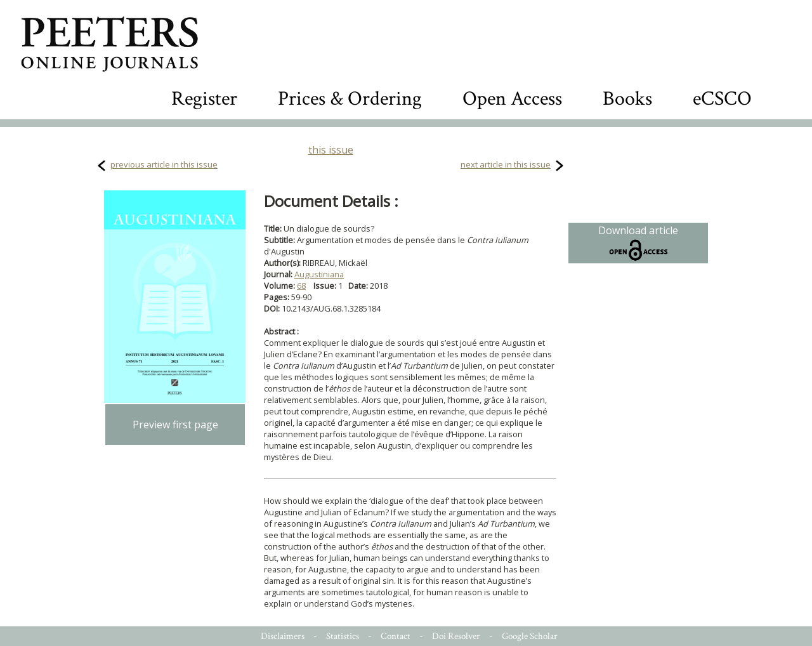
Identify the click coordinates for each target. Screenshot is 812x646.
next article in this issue (506, 164)
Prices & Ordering (350, 99)
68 (301, 286)
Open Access (512, 99)
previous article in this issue (164, 164)
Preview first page (175, 425)
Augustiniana (319, 274)
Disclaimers (283, 636)
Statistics (343, 636)
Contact (396, 636)
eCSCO (722, 99)
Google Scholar (530, 636)
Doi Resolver (456, 636)
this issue (331, 150)
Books (627, 99)
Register (204, 99)
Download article (638, 243)
